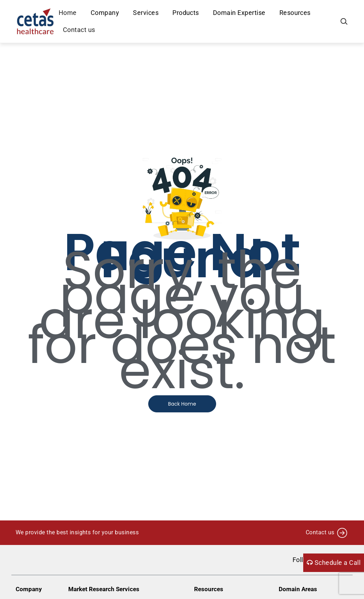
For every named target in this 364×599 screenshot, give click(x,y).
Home (68, 13)
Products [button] (186, 13)
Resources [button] (295, 13)
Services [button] (146, 13)
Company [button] (105, 13)
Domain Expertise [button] (240, 13)
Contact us (79, 30)
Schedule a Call (334, 563)
